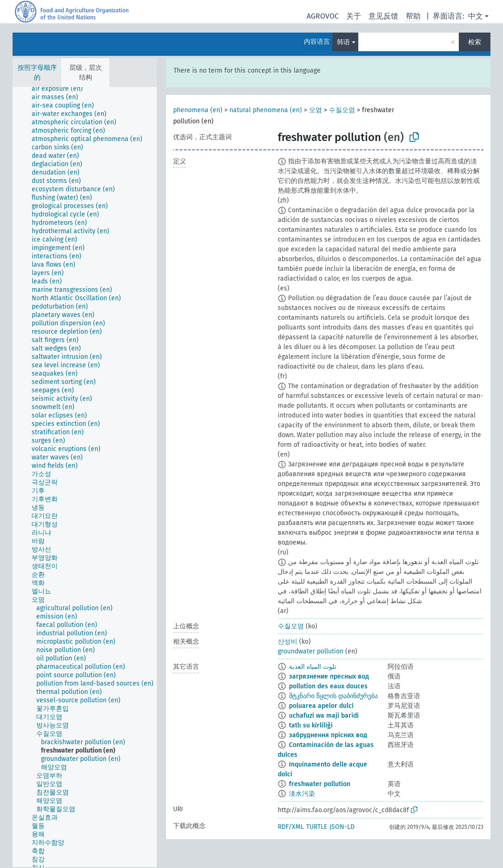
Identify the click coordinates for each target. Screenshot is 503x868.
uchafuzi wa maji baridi (324, 716)
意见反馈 (383, 16)
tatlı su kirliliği (311, 725)
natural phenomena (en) (266, 110)
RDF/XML (291, 827)
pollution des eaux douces (328, 686)
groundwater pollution (311, 651)
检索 (475, 42)
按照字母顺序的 (37, 73)
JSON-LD (342, 827)
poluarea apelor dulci (321, 706)
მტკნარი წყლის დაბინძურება (333, 696)
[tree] (85, 477)
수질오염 (342, 110)
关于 (354, 16)
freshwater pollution (320, 784)
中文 (476, 16)
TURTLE (317, 827)
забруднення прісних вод (328, 735)
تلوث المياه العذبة (313, 667)
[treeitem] (61, 89)
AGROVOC (323, 16)
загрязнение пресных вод (329, 676)
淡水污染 (302, 794)
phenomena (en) (198, 110)
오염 (315, 110)
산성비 (288, 642)
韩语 (343, 42)
